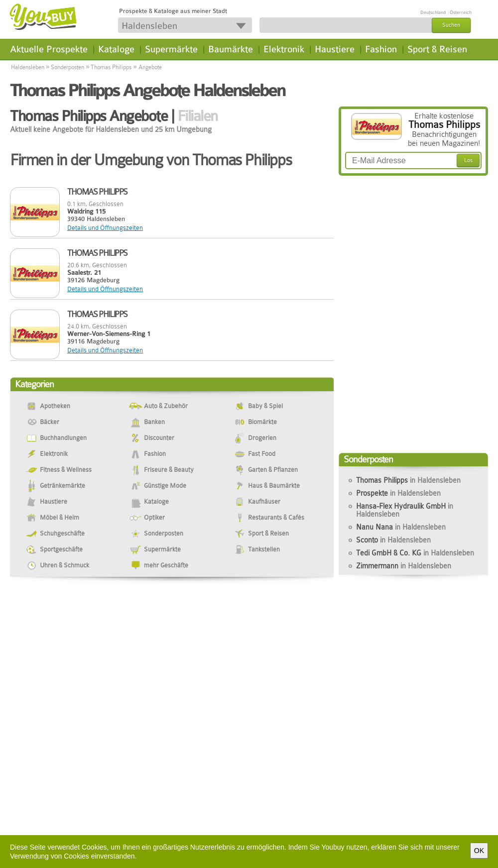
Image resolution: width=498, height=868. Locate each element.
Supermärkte (171, 49)
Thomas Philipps (111, 67)
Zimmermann (404, 566)
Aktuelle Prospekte (49, 49)
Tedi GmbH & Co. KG (415, 553)
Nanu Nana (401, 527)
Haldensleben (28, 67)
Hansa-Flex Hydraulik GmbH (405, 510)
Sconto (393, 540)
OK (479, 851)
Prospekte (398, 493)
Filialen (197, 116)
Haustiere (335, 49)
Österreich (461, 12)
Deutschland (433, 12)
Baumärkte (231, 49)
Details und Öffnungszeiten (105, 228)
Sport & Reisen (437, 49)
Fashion (381, 49)
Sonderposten (67, 67)
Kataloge (116, 49)
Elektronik (284, 49)
